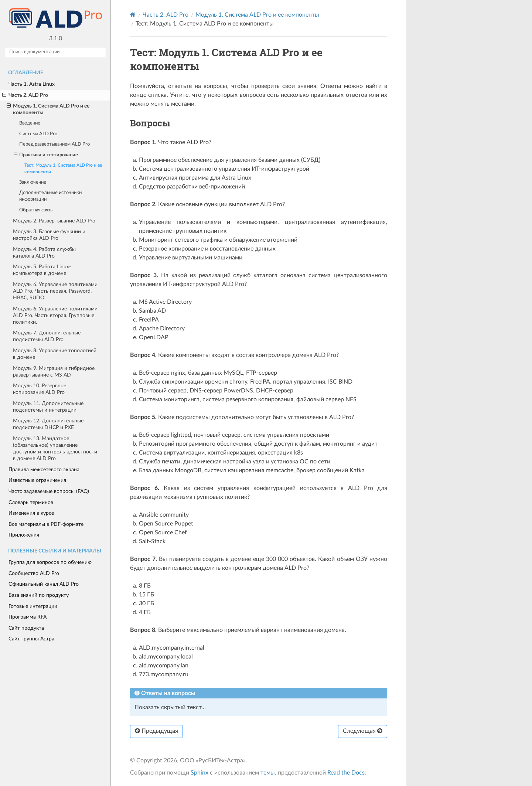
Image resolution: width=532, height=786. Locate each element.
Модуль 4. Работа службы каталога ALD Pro (44, 253)
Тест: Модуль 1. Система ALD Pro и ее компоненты (63, 169)
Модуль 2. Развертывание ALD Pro (54, 221)
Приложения (24, 535)
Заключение (33, 182)
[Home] (133, 15)
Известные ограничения (37, 480)
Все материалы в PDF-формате (46, 524)
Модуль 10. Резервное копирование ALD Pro (40, 389)
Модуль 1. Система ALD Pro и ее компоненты (48, 109)
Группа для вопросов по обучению (50, 562)
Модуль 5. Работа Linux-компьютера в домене (42, 270)
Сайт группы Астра (31, 639)
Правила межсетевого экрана (44, 469)
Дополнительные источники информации (50, 196)
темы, (268, 773)
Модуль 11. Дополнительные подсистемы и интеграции (48, 407)
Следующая (363, 731)
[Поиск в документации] (55, 52)
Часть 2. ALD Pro (25, 95)
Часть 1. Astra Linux (32, 84)
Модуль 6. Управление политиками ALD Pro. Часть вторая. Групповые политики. (55, 315)
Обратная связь (36, 210)
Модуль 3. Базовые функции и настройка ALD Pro (49, 235)
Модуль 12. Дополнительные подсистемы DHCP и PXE (48, 424)
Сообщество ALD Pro (34, 573)
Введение (30, 123)
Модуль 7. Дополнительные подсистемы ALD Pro (47, 336)
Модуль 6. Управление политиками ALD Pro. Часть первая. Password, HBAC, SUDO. (55, 291)
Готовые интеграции (33, 606)
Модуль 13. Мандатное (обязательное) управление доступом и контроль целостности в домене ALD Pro (55, 448)
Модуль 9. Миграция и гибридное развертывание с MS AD (54, 372)
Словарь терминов (31, 502)
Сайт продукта (26, 628)
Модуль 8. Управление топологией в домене (55, 354)
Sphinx (199, 773)
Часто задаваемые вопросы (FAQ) (49, 491)
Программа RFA (28, 617)
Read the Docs (346, 773)
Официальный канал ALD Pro (44, 584)
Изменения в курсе (31, 513)
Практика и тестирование (46, 155)
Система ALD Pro (38, 134)
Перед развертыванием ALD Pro (54, 144)
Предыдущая (156, 731)
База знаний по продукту (39, 595)
